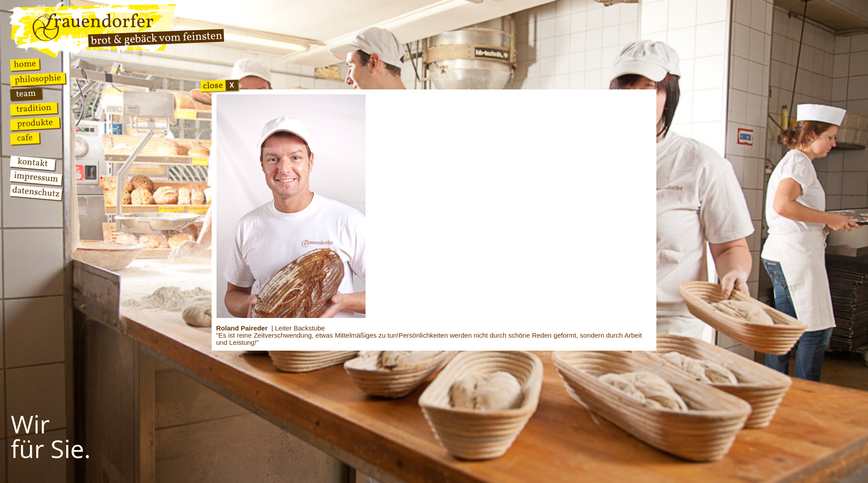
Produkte (35, 124)
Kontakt (33, 163)
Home (25, 64)
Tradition (34, 109)
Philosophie (38, 79)
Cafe (25, 138)
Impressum (36, 178)
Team (26, 94)
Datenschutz (36, 193)
